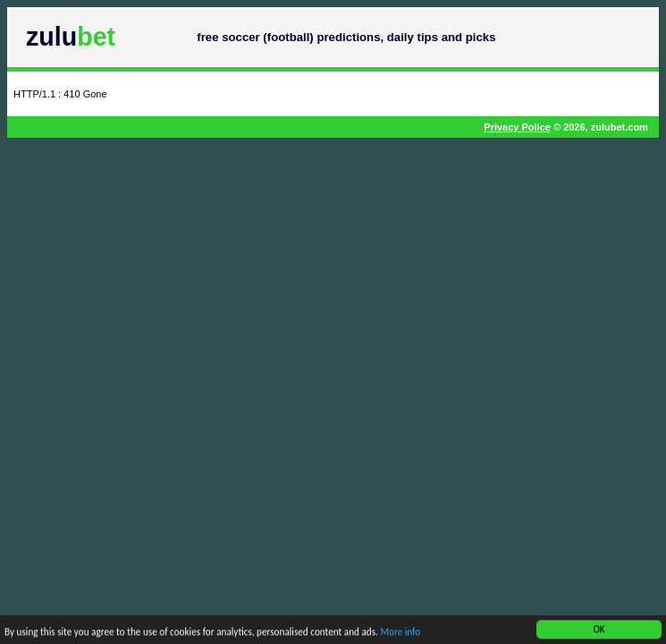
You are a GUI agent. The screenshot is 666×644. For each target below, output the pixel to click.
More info (400, 633)
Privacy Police (517, 127)
